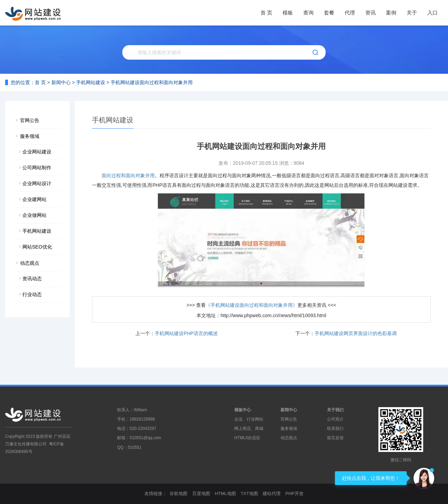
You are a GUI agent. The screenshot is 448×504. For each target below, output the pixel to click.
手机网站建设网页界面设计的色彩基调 (356, 333)
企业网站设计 (37, 183)
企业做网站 (34, 215)
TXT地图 (249, 493)
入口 (432, 13)
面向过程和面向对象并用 (128, 175)
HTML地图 (225, 493)
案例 (391, 13)
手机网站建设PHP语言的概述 (186, 333)
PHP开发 (294, 493)
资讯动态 (32, 279)
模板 (288, 13)
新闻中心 (61, 82)
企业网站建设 (37, 152)
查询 (308, 13)
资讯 (370, 13)
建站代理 (272, 493)
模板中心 (243, 410)
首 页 (266, 13)
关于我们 (335, 410)
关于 (412, 13)
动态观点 (30, 263)
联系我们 (335, 429)
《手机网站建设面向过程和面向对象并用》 (252, 305)
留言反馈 (335, 438)
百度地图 (201, 493)
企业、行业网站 (249, 419)
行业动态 (32, 294)
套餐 (329, 13)
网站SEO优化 (37, 247)
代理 (350, 13)
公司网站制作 (37, 168)
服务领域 (30, 136)
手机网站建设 (91, 82)
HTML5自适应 (247, 438)
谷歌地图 (179, 493)
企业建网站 (34, 199)
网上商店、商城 (249, 429)
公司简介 (335, 419)
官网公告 (30, 120)
